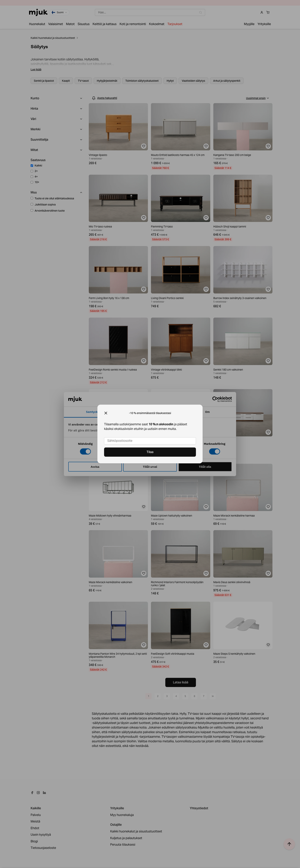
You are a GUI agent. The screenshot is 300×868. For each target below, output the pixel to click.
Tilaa (150, 452)
